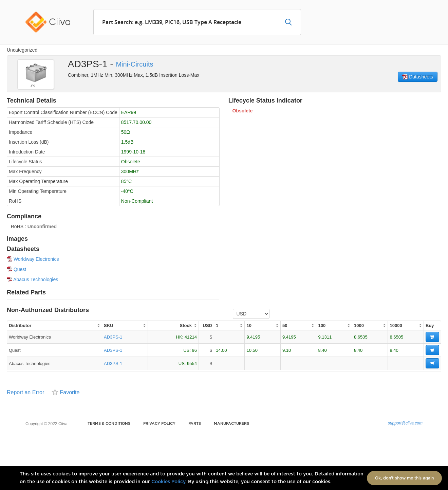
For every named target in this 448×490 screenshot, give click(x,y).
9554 (192, 364)
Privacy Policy (159, 424)
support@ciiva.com (405, 423)
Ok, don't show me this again (404, 478)
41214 (191, 337)
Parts (195, 424)
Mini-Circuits (134, 64)
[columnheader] (54, 325)
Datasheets (418, 77)
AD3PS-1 (113, 337)
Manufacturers (231, 424)
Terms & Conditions (109, 424)
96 (194, 350)
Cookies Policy (168, 482)
